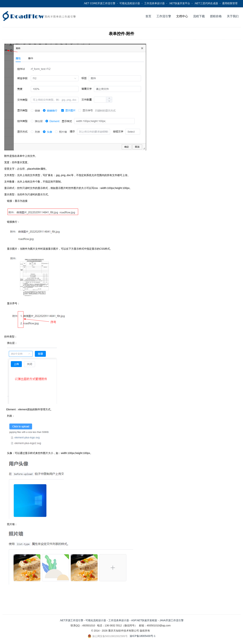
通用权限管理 (230, 3)
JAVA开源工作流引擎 (172, 620)
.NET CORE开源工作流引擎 (99, 3)
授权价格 (216, 16)
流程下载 (199, 16)
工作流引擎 (164, 16)
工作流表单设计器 (154, 3)
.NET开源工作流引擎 (71, 620)
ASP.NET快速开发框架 (144, 620)
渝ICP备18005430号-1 (142, 636)
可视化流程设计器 (130, 3)
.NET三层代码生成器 (206, 3)
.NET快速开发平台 (179, 3)
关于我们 (233, 16)
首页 (148, 16)
